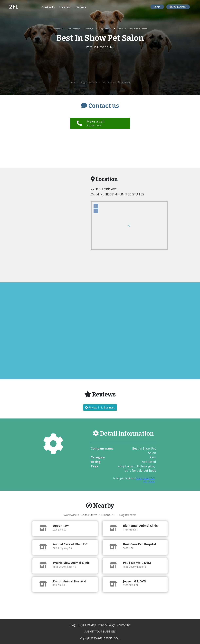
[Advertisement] (100, 65)
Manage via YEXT (145, 478)
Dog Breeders (106, 29)
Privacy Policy (107, 625)
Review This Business (100, 407)
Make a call (96, 123)
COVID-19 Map (87, 625)
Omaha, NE (90, 29)
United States (74, 29)
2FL (14, 6)
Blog (73, 625)
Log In (157, 7)
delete (151, 481)
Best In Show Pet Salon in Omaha (132, 29)
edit (145, 481)
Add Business (178, 7)
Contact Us (124, 625)
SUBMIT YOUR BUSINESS (100, 632)
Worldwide (58, 29)
